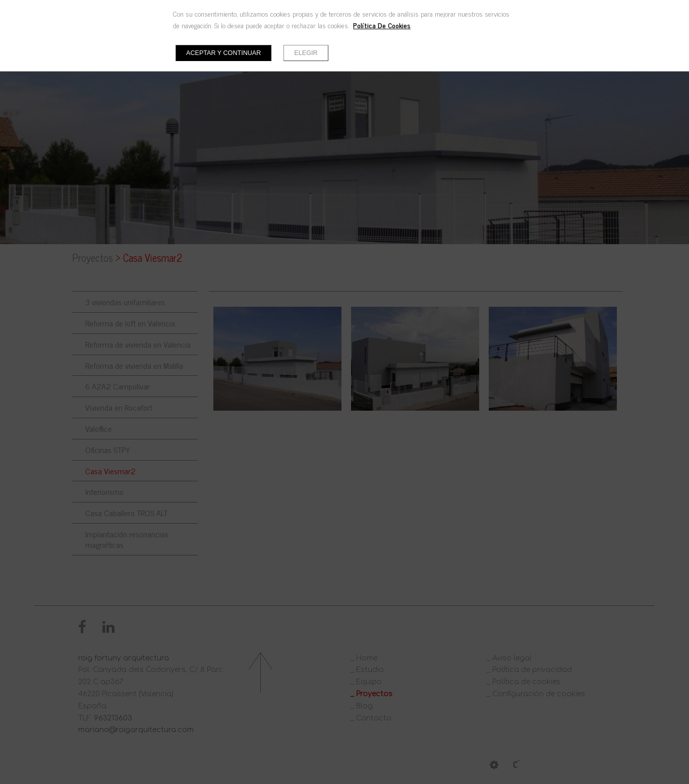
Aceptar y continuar (223, 53)
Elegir (306, 53)
